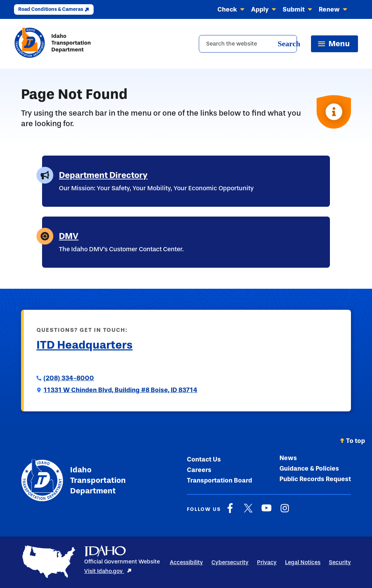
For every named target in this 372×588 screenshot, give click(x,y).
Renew (333, 9)
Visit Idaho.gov (108, 571)
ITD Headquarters (84, 345)
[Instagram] (285, 512)
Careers (199, 470)
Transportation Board (219, 480)
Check (231, 9)
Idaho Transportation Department (73, 480)
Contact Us (204, 459)
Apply (264, 9)
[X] (248, 512)
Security (340, 562)
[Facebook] (230, 512)
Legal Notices (303, 562)
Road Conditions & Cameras (54, 9)
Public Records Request (315, 479)
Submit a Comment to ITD (73, 362)
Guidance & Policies (309, 469)
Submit (297, 9)
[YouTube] (266, 512)
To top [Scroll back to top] (352, 441)
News (288, 458)
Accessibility (186, 562)
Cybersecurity (230, 562)
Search (289, 44)
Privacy (267, 562)
